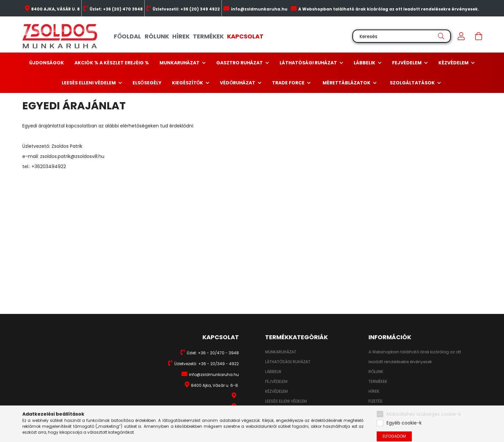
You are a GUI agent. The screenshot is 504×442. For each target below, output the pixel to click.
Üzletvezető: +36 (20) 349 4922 (186, 9)
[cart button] (478, 36)
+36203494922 (49, 166)
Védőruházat (238, 83)
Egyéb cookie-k (404, 433)
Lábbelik (365, 63)
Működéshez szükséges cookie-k (424, 424)
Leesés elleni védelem (89, 83)
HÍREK (181, 36)
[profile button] (461, 36)
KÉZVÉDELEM (276, 391)
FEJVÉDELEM (276, 382)
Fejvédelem (407, 63)
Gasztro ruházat (240, 63)
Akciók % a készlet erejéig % (112, 63)
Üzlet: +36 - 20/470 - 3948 (213, 353)
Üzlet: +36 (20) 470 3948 (116, 9)
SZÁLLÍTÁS (378, 411)
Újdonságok (47, 63)
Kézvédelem (454, 63)
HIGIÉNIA (273, 411)
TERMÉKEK (208, 36)
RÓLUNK (157, 36)
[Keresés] (402, 36)
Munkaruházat (180, 63)
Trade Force (289, 83)
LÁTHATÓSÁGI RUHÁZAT (288, 362)
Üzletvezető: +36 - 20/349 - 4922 (207, 364)
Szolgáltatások (413, 83)
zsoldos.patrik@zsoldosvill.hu (72, 156)
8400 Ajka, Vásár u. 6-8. (215, 385)
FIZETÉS (376, 401)
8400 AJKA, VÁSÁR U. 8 (55, 9)
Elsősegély (147, 83)
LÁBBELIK (273, 372)
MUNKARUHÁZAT (281, 352)
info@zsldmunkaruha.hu (259, 9)
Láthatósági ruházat (309, 63)
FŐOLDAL (127, 36)
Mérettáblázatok (347, 83)
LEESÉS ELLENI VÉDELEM (286, 401)
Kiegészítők (188, 83)
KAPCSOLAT (245, 36)
